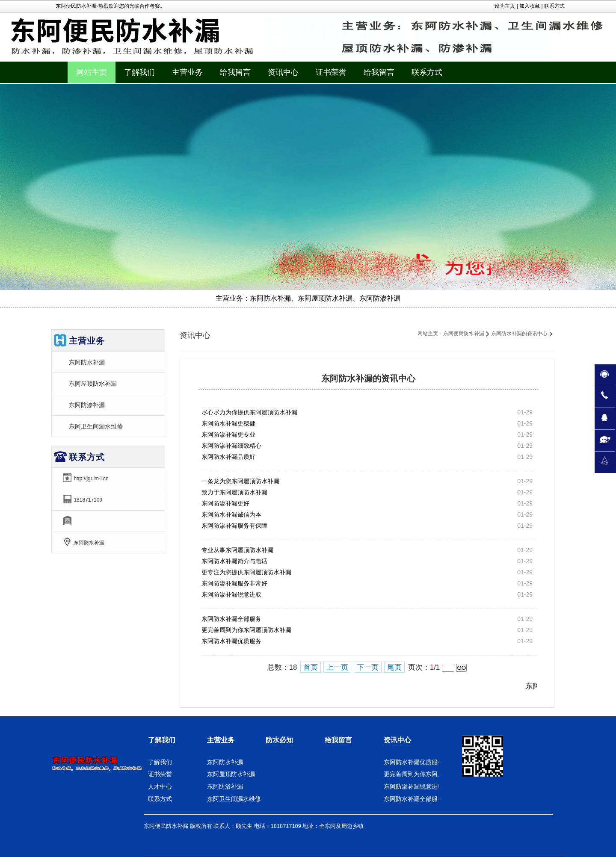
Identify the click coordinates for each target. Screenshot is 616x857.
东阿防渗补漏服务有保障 (234, 526)
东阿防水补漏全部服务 (231, 619)
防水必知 (279, 740)
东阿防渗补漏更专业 (228, 434)
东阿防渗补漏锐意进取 (231, 594)
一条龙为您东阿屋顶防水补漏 (240, 481)
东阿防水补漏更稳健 (228, 423)
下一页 (368, 667)
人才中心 (160, 786)
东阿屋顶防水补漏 (93, 384)
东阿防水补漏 (87, 362)
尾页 (394, 667)
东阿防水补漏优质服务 (231, 641)
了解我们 (162, 740)
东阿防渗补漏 (87, 405)
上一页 (337, 667)
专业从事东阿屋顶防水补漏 (237, 550)
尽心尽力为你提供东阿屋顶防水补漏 (249, 412)
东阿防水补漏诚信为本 (231, 514)
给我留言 (338, 740)
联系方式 (554, 6)
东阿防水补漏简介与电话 (234, 561)
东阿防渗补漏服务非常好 (234, 583)
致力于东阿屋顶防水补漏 (234, 492)
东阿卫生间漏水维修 (96, 426)
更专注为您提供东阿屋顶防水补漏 (246, 572)
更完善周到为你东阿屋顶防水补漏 (246, 630)
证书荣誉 (160, 774)
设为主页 (505, 6)
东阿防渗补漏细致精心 (231, 446)
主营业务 (221, 740)
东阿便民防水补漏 (464, 334)
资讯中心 (397, 740)
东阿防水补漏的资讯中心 (519, 334)
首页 (311, 667)
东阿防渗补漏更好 (225, 503)
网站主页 (92, 72)
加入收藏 (530, 6)
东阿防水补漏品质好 (228, 457)
